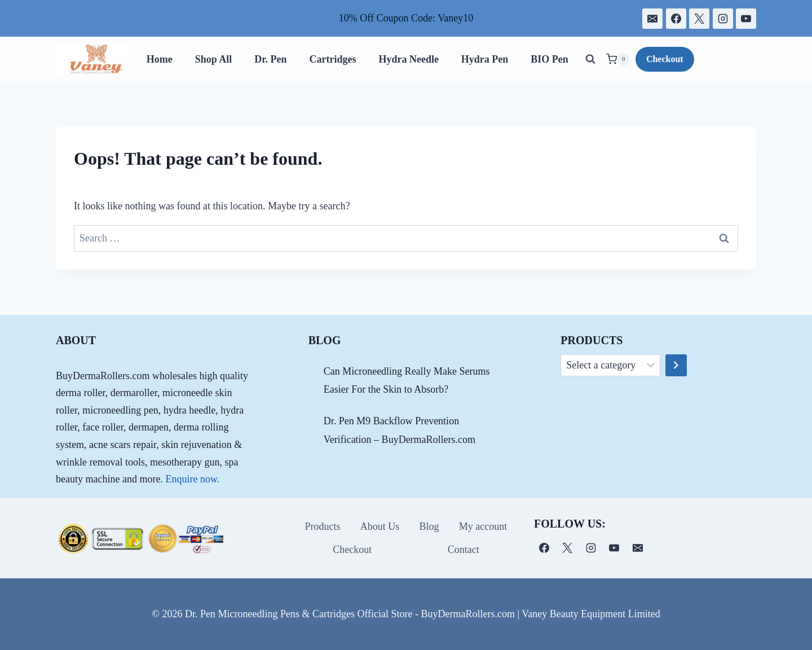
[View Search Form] (590, 59)
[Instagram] (723, 19)
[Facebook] (676, 19)
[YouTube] (746, 19)
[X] (699, 19)
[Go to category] (676, 366)
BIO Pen (550, 59)
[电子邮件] (652, 19)
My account (483, 526)
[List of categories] (610, 366)
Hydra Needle (408, 59)
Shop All (214, 59)
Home (160, 59)
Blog (429, 526)
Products (323, 526)
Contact (464, 550)
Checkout (665, 59)
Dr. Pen (270, 59)
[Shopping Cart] (618, 59)
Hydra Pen (485, 59)
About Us (380, 526)
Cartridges (332, 59)
